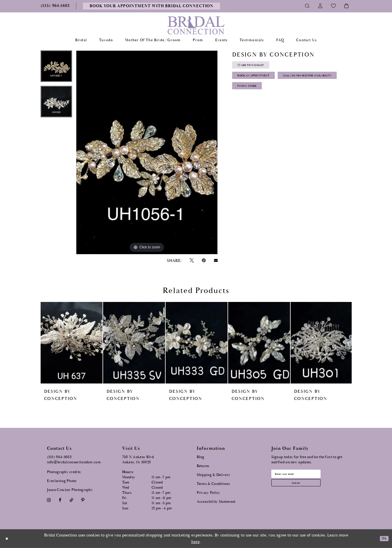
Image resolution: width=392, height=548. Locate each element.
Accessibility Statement (216, 502)
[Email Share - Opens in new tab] (216, 260)
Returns (203, 466)
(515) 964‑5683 (59, 457)
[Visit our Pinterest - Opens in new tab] (83, 500)
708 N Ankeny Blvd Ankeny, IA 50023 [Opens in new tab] (138, 460)
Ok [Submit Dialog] (383, 539)
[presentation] (72, 343)
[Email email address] (306, 475)
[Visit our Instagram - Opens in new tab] (49, 500)
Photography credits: (64, 472)
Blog (201, 457)
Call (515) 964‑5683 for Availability (274, 97)
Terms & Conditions (213, 484)
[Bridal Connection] (196, 25)
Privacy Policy (209, 493)
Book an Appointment (263, 82)
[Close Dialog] (8, 539)
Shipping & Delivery (214, 475)
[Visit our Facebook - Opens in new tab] (60, 500)
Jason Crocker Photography (70, 490)
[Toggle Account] (320, 6)
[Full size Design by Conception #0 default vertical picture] (147, 152)
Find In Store (253, 111)
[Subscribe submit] (306, 488)
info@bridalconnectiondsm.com (74, 462)
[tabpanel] (56, 68)
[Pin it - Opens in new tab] (204, 261)
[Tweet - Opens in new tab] (192, 261)
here (195, 542)
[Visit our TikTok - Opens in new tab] (71, 500)
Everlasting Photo (62, 481)
